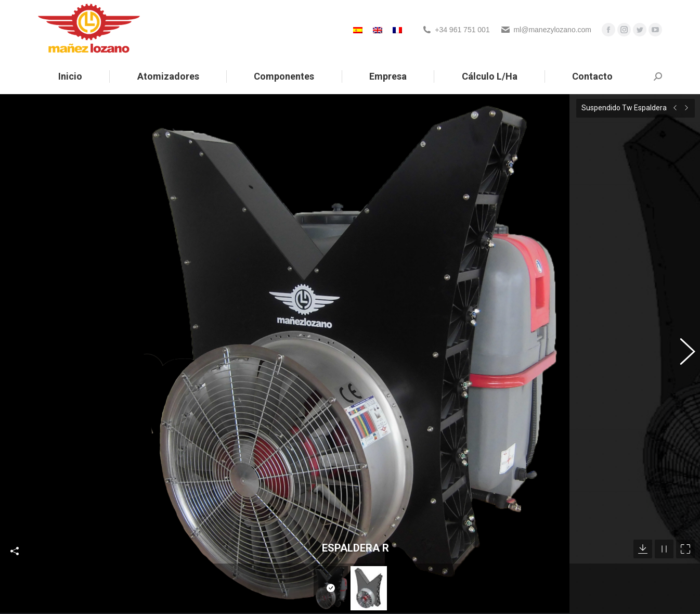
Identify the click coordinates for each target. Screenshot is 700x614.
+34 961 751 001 (462, 30)
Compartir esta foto (15, 485)
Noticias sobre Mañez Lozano (249, 602)
